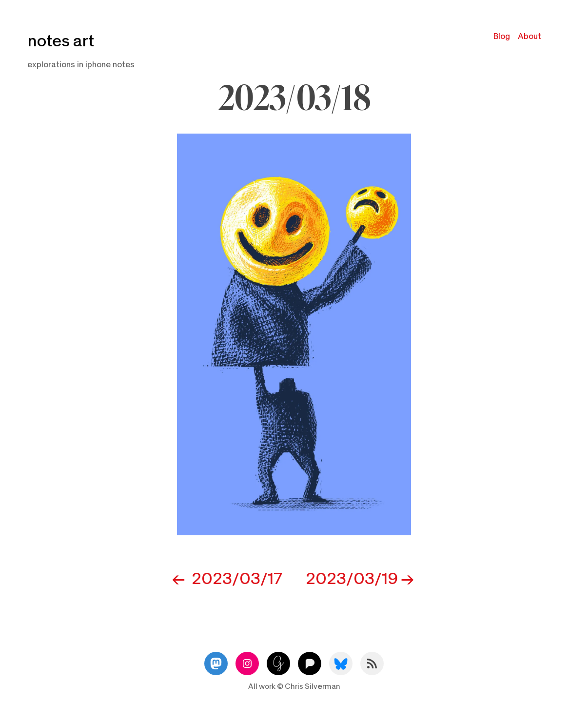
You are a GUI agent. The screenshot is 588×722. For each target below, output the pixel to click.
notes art (61, 41)
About (529, 36)
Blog (502, 36)
